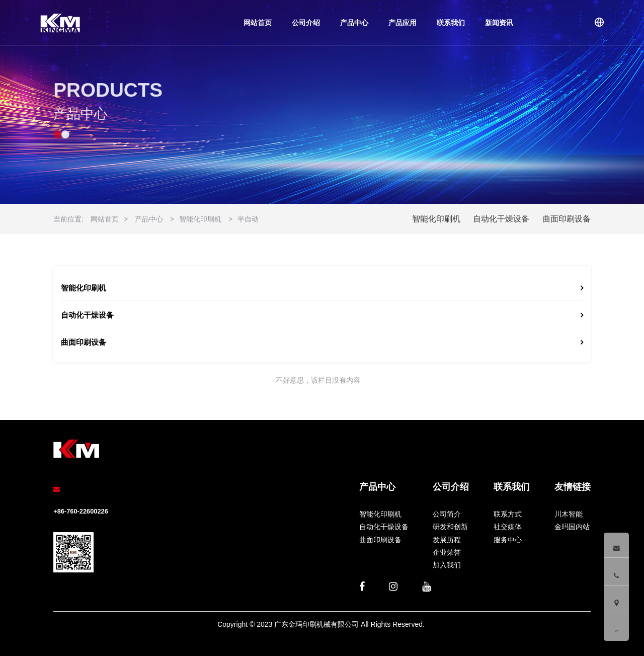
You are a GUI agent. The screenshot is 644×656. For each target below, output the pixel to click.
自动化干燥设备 (501, 219)
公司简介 (447, 514)
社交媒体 (508, 527)
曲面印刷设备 (567, 219)
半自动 (248, 219)
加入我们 (447, 565)
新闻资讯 (499, 23)
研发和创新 (450, 527)
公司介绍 (306, 23)
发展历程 (447, 540)
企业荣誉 (447, 552)
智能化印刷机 (200, 219)
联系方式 (508, 514)
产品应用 (403, 23)
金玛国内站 (572, 527)
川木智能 (569, 514)
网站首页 (258, 23)
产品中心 (354, 23)
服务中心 (508, 540)
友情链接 (573, 487)
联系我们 (451, 23)
